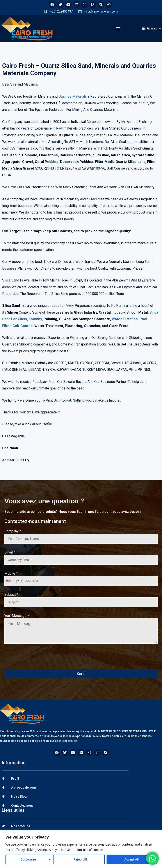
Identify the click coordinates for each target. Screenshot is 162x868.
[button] (118, 29)
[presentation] (38, 659)
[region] (81, 849)
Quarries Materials (73, 96)
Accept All (131, 859)
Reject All (80, 859)
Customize (28, 859)
